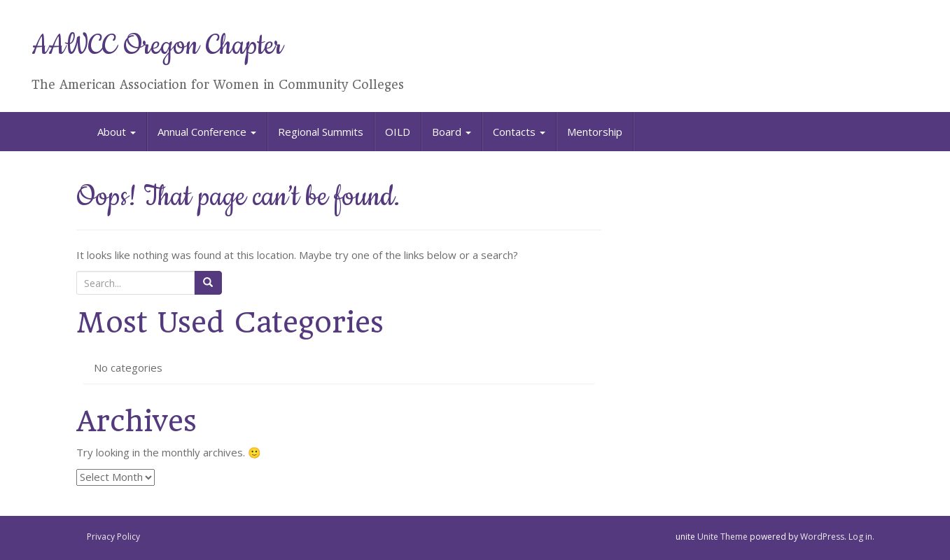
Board (452, 132)
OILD (398, 132)
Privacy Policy (113, 537)
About (117, 132)
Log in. (861, 537)
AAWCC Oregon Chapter (157, 46)
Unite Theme (722, 537)
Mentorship (595, 132)
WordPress (822, 537)
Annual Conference (207, 132)
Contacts (519, 132)
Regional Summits (321, 132)
